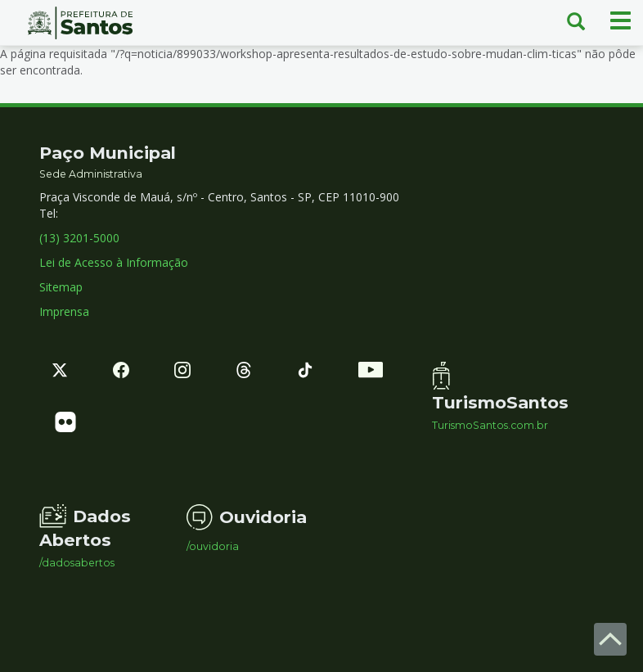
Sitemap (61, 287)
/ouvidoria (213, 547)
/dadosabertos (77, 563)
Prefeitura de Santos (81, 23)
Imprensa (64, 311)
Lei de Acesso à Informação (114, 262)
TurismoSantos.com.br (490, 426)
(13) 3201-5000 (79, 238)
